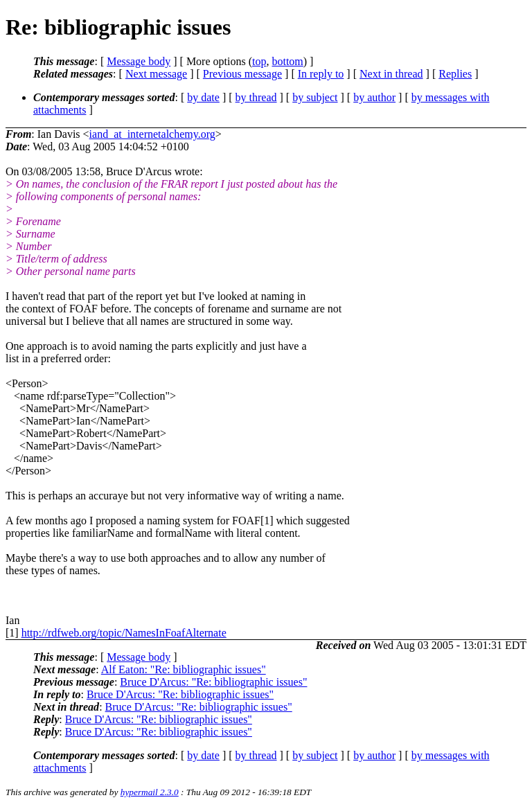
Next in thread (391, 74)
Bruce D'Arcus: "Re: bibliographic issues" (213, 682)
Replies (455, 74)
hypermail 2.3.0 (150, 792)
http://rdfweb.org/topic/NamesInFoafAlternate (124, 633)
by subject (315, 97)
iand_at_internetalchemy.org (152, 134)
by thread (256, 97)
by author (374, 97)
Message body (139, 61)
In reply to (321, 74)
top (259, 61)
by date (203, 97)
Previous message (242, 74)
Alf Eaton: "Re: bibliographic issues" (184, 669)
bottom (287, 61)
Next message (156, 74)
